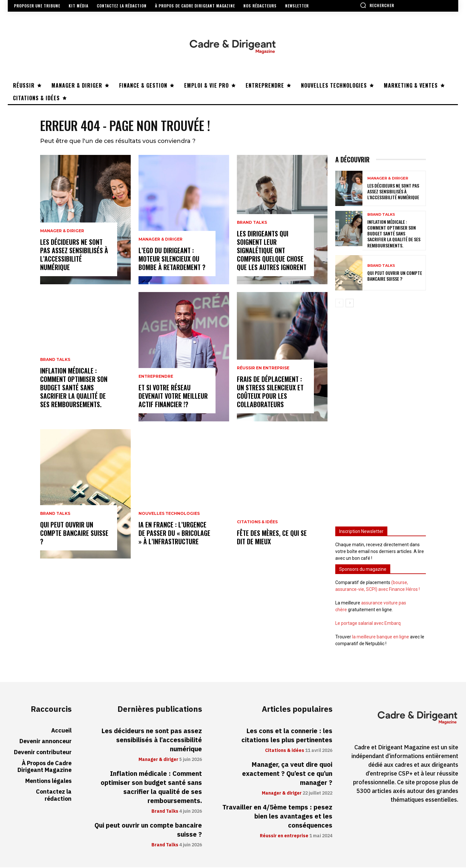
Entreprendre (156, 377)
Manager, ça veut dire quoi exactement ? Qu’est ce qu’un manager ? (287, 774)
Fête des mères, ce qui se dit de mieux (272, 538)
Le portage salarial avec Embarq (368, 624)
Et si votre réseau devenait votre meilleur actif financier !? (173, 396)
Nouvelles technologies (169, 514)
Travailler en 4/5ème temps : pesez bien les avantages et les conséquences (277, 817)
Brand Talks (55, 360)
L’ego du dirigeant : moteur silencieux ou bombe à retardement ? (172, 259)
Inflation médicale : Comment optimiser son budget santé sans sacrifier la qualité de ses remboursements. (74, 388)
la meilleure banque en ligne (381, 637)
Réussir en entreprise (263, 369)
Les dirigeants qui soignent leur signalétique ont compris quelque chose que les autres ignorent (272, 251)
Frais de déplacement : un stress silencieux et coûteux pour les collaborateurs (270, 392)
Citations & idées (257, 523)
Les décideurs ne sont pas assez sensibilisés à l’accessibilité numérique (74, 255)
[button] (377, 5)
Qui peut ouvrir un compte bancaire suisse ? (74, 534)
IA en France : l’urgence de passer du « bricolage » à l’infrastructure (174, 534)
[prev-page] (339, 304)
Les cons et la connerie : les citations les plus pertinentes (287, 736)
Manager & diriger (62, 232)
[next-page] (350, 304)
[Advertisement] (381, 415)
